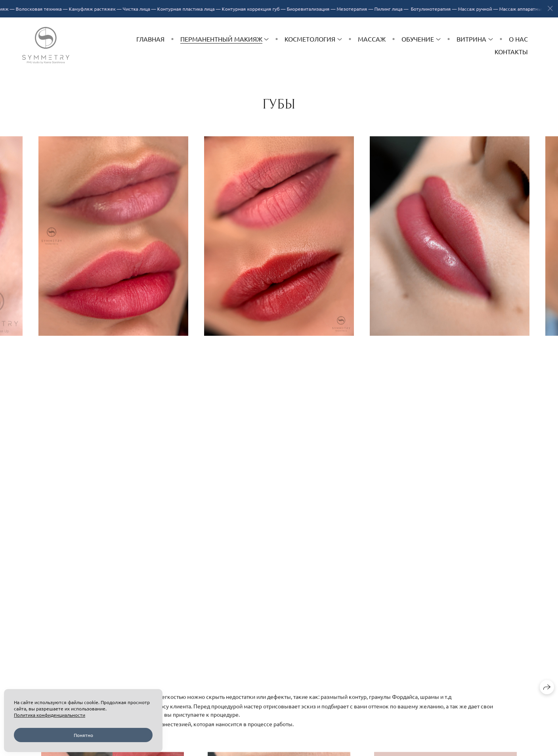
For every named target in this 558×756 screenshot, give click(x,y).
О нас (518, 39)
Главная (150, 39)
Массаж (372, 39)
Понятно (83, 735)
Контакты (511, 51)
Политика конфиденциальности (50, 715)
